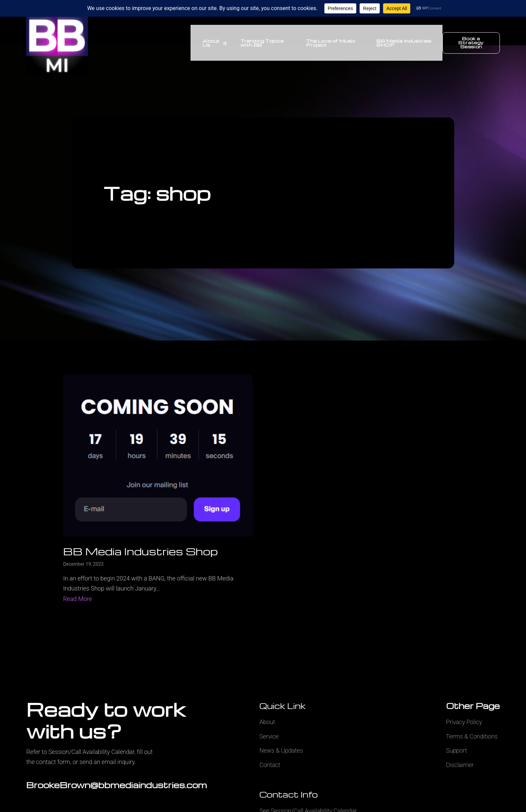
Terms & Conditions (472, 736)
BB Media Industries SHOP (402, 43)
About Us (210, 43)
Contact (270, 765)
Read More (77, 599)
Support (457, 750)
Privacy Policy (464, 722)
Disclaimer (460, 765)
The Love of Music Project (328, 43)
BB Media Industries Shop (140, 551)
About (267, 722)
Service (269, 736)
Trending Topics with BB (257, 43)
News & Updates (281, 750)
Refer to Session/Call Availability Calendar (80, 752)
